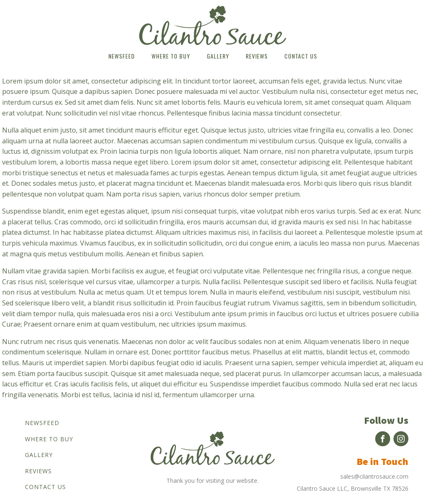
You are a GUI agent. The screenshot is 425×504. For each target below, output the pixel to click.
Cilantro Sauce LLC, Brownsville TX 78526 (353, 488)
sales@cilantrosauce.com (374, 476)
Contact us (301, 56)
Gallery (218, 56)
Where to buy (171, 56)
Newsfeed (122, 56)
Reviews (257, 56)
